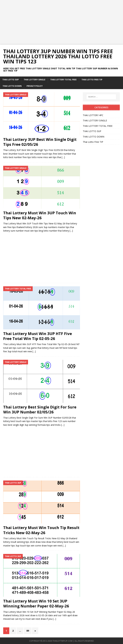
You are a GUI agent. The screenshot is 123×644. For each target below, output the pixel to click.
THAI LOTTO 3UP (11, 80)
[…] (63, 157)
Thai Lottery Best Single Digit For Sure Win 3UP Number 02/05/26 (40, 409)
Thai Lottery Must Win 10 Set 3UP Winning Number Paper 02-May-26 (36, 603)
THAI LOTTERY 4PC (93, 115)
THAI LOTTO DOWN (12, 86)
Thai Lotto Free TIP (92, 80)
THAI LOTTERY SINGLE (35, 80)
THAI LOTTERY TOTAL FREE (63, 80)
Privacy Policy (35, 86)
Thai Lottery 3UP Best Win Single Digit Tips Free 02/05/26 (40, 142)
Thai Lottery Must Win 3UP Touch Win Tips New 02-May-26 (40, 215)
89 (28, 631)
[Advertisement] (61, 22)
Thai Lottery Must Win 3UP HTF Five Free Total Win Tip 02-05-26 (38, 336)
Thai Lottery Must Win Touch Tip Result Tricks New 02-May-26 (41, 530)
